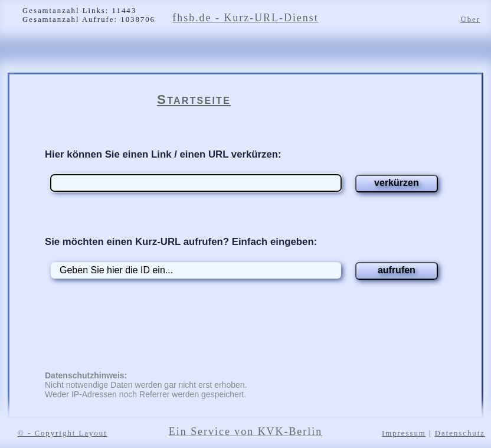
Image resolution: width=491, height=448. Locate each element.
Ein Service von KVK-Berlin (245, 431)
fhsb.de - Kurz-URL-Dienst (245, 18)
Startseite (194, 99)
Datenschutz (460, 433)
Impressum (404, 433)
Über (470, 19)
